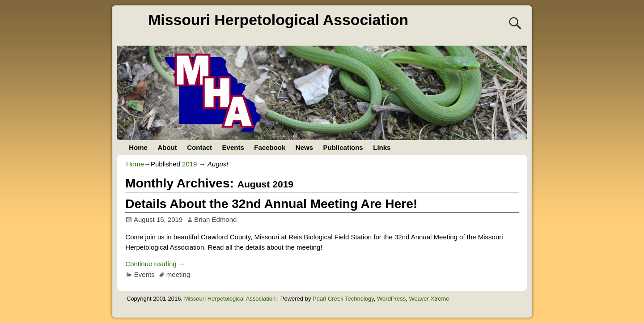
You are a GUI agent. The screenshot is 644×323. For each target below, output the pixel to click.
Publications (343, 147)
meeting (178, 274)
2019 (189, 164)
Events (233, 147)
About (167, 147)
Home (138, 147)
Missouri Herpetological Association (278, 20)
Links (382, 147)
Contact (199, 147)
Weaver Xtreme (429, 299)
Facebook (270, 147)
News (304, 147)
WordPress (391, 299)
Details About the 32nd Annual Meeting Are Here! (271, 204)
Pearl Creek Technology (343, 299)
